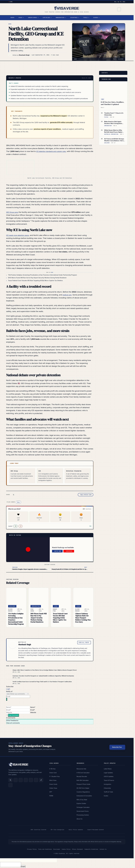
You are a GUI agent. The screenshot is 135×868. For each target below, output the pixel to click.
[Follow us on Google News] (10, 785)
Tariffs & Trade (108, 792)
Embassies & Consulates (84, 796)
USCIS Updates (109, 776)
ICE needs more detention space (20, 235)
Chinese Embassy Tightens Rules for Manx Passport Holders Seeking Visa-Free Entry (83, 618)
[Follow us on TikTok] (41, 780)
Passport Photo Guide (83, 784)
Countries (75, 18)
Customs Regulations (83, 792)
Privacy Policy (32, 849)
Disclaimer (57, 849)
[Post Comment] (13, 715)
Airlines (12, 606)
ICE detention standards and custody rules (54, 151)
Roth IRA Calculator (83, 780)
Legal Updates (108, 773)
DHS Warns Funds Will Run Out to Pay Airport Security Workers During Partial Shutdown (39, 618)
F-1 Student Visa (54, 776)
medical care (68, 295)
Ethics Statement (78, 849)
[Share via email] (29, 495)
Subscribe (69, 551)
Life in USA (47, 18)
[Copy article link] (86, 495)
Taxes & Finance (109, 780)
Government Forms (83, 811)
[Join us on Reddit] (36, 780)
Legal (56, 606)
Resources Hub (81, 769)
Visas (21, 18)
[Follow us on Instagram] (31, 780)
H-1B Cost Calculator (83, 773)
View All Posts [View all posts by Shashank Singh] (84, 643)
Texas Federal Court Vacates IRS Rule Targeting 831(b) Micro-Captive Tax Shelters (60, 618)
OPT (51, 792)
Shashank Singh (24, 55)
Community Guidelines (91, 849)
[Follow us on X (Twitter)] (10, 780)
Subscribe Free (117, 747)
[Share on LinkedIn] (17, 495)
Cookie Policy (66, 849)
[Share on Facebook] (21, 495)
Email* (33, 710)
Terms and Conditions (45, 849)
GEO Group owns (13, 212)
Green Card (53, 773)
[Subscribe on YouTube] (26, 780)
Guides (96, 18)
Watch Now (58, 551)
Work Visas (53, 780)
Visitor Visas (53, 788)
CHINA (78, 606)
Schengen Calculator (83, 807)
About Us (79, 819)
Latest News (108, 769)
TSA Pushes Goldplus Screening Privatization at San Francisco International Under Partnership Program (16, 619)
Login (8, 689)
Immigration (61, 18)
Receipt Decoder (82, 776)
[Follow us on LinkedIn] (16, 780)
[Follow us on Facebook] (21, 780)
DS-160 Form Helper (83, 788)
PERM (51, 796)
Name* (33, 707)
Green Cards (33, 18)
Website (33, 712)
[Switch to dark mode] (123, 9)
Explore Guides (81, 803)
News (12, 18)
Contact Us (103, 849)
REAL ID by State (82, 800)
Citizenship (107, 788)
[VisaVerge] (67, 8)
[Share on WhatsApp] (25, 495)
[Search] (119, 9)
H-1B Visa (52, 769)
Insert (23, 866)
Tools (86, 18)
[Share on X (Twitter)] (14, 495)
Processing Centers (83, 815)
